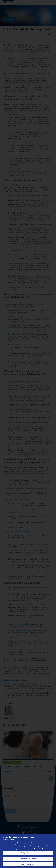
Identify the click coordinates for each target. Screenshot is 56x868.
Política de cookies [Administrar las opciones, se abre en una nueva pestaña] (39, 849)
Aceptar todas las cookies (28, 864)
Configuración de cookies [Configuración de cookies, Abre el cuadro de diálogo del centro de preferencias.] (28, 853)
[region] (28, 851)
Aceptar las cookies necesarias (28, 859)
